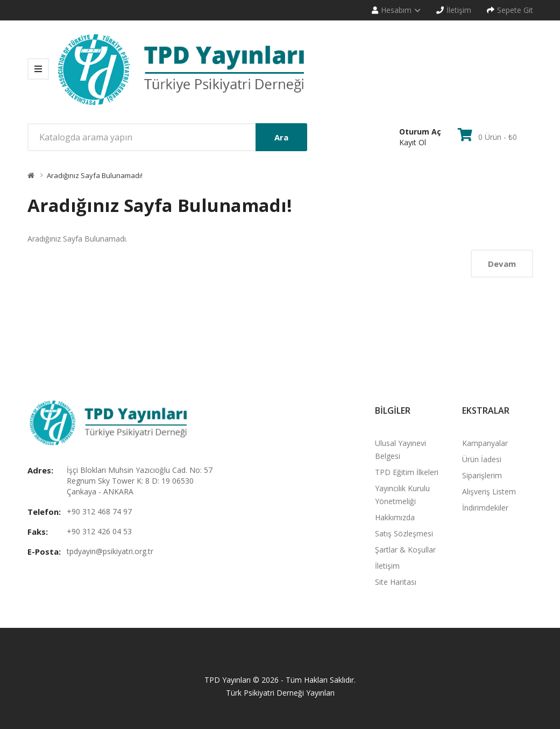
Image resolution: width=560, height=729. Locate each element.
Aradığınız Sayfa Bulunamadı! (95, 175)
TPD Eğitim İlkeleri (407, 472)
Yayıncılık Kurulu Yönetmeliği (402, 495)
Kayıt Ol (413, 142)
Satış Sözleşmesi (404, 533)
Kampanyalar (485, 443)
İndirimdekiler (485, 508)
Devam (502, 264)
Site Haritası (396, 582)
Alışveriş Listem (489, 491)
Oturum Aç (420, 132)
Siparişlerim (482, 475)
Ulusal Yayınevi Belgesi (400, 450)
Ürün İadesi (482, 459)
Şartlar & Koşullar (405, 550)
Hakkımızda (395, 517)
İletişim (387, 566)
